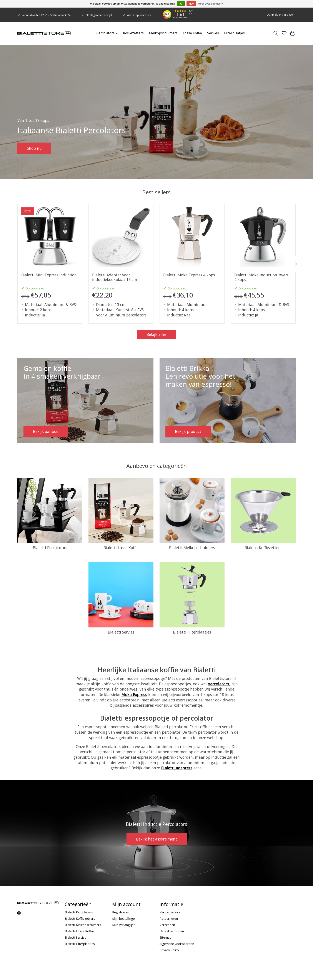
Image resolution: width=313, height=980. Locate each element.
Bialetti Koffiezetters (263, 548)
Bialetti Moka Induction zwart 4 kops (261, 277)
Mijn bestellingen (124, 918)
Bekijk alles (156, 334)
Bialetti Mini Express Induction (49, 275)
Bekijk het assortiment (157, 839)
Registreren (121, 912)
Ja (181, 4)
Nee (191, 4)
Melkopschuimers (163, 33)
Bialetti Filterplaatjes (192, 632)
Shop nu (34, 148)
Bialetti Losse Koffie (121, 548)
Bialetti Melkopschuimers (192, 548)
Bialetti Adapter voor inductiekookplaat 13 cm (115, 277)
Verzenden (167, 925)
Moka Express (134, 694)
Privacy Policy (169, 950)
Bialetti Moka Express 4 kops (189, 275)
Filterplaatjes (234, 33)
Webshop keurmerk (139, 15)
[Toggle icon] (276, 33)
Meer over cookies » (211, 4)
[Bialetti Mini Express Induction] (50, 237)
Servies (213, 33)
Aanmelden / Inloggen (281, 15)
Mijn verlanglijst (123, 925)
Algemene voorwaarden (177, 944)
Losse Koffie (192, 33)
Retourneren (169, 918)
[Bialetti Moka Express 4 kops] (192, 237)
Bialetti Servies (121, 632)
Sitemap (166, 937)
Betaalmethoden (172, 931)
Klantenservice (170, 912)
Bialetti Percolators (50, 548)
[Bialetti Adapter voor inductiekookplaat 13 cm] (121, 237)
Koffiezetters (133, 33)
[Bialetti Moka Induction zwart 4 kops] (263, 237)
